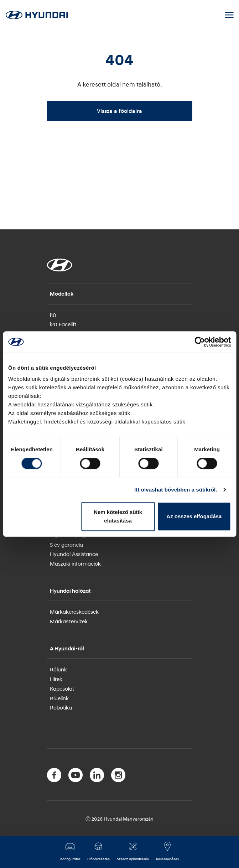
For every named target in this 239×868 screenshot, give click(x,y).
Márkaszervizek (69, 621)
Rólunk (58, 669)
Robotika (61, 707)
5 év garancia (66, 545)
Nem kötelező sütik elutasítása (118, 516)
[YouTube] (76, 776)
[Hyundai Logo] (37, 15)
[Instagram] (118, 776)
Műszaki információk (75, 563)
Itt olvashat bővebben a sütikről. (176, 490)
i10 (53, 315)
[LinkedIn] (97, 776)
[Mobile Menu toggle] (229, 15)
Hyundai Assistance (74, 554)
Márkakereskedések (74, 612)
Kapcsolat (62, 688)
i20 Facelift (63, 324)
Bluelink (59, 698)
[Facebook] (54, 776)
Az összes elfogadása (194, 516)
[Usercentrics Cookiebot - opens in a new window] (200, 342)
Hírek (56, 679)
